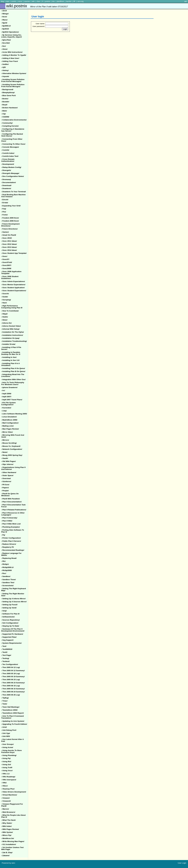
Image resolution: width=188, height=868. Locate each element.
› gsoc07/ (5, 259)
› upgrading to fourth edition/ (14, 724)
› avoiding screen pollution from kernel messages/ (13, 80)
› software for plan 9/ (10, 614)
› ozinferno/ (6, 481)
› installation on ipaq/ (10, 338)
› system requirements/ (11, 643)
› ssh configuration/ (10, 623)
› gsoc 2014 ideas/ (9, 250)
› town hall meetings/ (10, 707)
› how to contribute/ (10, 311)
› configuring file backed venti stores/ (12, 135)
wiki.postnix (37, 6)
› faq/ (4, 209)
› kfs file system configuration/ (8, 404)
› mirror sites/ (7, 432)
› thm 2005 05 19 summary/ (13, 677)
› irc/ (3, 390)
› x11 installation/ (9, 844)
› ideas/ (4, 320)
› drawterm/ (6, 188)
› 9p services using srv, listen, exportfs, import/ (12, 36)
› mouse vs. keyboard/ (11, 446)
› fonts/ (5, 215)
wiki (33, 1)
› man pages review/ (10, 429)
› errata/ (5, 203)
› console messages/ (10, 147)
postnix (48, 1)
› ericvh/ (5, 200)
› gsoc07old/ (7, 262)
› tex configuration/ (10, 664)
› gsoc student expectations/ (14, 291)
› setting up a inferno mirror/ (14, 599)
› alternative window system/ (14, 73)
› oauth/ (5, 458)
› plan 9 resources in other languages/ (13, 514)
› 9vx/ (4, 46)
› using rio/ (6, 762)
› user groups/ (8, 744)
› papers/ (5, 488)
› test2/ (4, 652)
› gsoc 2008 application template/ (11, 272)
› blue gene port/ (9, 96)
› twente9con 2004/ (9, 710)
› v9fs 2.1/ (5, 774)
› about (4, 49)
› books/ (5, 99)
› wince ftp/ (6, 835)
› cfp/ (4, 114)
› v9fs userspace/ (9, 780)
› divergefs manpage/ (10, 173)
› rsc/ (4, 573)
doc (54, 1)
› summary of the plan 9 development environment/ (13, 630)
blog (2, 1)
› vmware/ (6, 798)
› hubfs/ (5, 317)
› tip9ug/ (5, 698)
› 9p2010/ (5, 29)
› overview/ (6, 478)
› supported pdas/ (9, 637)
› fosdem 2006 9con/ (10, 221)
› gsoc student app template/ (14, 253)
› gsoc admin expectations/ (13, 281)
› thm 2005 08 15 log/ (11, 686)
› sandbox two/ (8, 583)
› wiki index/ (7, 826)
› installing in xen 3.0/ (10, 360)
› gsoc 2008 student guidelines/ (10, 277)
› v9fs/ (4, 783)
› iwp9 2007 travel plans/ (12, 400)
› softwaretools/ (8, 617)
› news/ (4, 452)
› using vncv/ (7, 771)
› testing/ (5, 658)
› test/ (4, 646)
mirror (20, 1)
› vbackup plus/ (8, 789)
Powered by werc (8, 863)
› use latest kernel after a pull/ (13, 740)
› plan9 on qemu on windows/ (10, 495)
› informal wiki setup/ (10, 329)
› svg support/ (7, 640)
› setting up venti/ (9, 608)
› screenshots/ (7, 586)
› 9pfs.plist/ (6, 40)
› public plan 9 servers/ (11, 541)
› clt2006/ (5, 117)
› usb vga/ (6, 733)
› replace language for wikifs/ (11, 554)
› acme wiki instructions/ (12, 52)
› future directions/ (9, 229)
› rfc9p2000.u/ (7, 567)
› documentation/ (9, 182)
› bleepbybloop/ (8, 93)
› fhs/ (4, 212)
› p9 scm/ (5, 485)
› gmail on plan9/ (9, 235)
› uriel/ (4, 727)
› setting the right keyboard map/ (14, 590)
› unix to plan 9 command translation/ (13, 717)
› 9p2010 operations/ (10, 32)
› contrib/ (5, 150)
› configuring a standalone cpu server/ (13, 130)
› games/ (5, 232)
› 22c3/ (4, 11)
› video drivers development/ (14, 792)
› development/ (8, 164)
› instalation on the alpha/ (13, 332)
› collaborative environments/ (14, 120)
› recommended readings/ (13, 550)
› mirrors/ (5, 440)
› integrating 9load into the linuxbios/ (13, 375)
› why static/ (7, 823)
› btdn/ (4, 111)
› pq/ (3, 535)
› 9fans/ (4, 20)
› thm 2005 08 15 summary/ (13, 689)
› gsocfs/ (5, 294)
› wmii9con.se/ (8, 838)
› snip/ (4, 611)
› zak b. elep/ (7, 853)
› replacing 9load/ (9, 558)
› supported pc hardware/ (12, 634)
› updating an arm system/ (13, 721)
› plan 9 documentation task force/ (13, 506)
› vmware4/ (6, 801)
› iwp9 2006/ (6, 394)
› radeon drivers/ (9, 544)
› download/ (6, 185)
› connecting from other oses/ (12, 140)
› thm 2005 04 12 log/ (11, 667)
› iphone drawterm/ (9, 387)
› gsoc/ (4, 256)
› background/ (7, 89)
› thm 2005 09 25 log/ (11, 695)
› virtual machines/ (9, 795)
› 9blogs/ (5, 14)
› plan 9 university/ (9, 518)
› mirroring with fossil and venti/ (13, 436)
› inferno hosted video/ (11, 326)
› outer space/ (7, 475)
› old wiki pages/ (9, 461)
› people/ (5, 491)
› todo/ (4, 704)
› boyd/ (4, 105)
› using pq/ (6, 758)
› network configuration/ (12, 449)
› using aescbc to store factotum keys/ (12, 751)
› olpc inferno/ (7, 464)
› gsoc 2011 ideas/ (9, 241)
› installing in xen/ (9, 357)
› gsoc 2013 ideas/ (9, 247)
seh (186, 1)
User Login (182, 863)
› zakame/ (5, 856)
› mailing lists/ (8, 426)
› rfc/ (4, 561)
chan (38, 1)
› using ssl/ (6, 765)
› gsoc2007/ (6, 265)
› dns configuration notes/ (13, 176)
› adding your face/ (10, 61)
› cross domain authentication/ (8, 160)
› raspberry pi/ (8, 547)
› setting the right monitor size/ (13, 595)
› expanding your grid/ (11, 206)
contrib (14, 1)
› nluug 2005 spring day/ (12, 455)
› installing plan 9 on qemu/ (13, 368)
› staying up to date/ (10, 626)
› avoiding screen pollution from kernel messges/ (13, 86)
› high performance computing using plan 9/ (12, 307)
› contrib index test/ (10, 156)
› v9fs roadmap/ (8, 777)
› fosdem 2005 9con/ (10, 218)
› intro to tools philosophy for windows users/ (13, 383)
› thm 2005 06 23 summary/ (13, 683)
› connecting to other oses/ (13, 144)
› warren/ (5, 809)
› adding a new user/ (10, 58)
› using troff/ (7, 768)
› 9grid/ (4, 23)
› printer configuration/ (11, 538)
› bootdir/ (5, 102)
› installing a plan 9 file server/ (11, 348)
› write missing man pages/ (13, 841)
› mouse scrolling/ (9, 443)
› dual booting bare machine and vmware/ (13, 196)
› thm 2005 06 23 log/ (11, 680)
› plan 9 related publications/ (14, 510)
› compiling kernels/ (10, 126)
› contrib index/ (8, 153)
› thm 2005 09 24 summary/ (13, 692)
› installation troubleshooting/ (14, 341)
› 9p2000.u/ (6, 26)
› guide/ (5, 297)
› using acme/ (7, 747)
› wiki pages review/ (10, 829)
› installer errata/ (8, 344)
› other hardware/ (9, 472)
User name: (52, 24)
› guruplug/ (6, 300)
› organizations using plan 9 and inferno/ (13, 468)
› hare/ (4, 303)
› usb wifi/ (6, 736)
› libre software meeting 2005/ (14, 414)
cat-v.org (80, 1)
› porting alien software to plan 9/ (13, 531)
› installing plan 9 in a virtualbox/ (11, 364)
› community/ (7, 123)
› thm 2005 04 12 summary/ (13, 671)
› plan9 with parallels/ (11, 499)
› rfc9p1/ (5, 564)
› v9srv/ (5, 786)
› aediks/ (5, 64)
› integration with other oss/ (13, 379)
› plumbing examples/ (11, 527)
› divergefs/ (6, 170)
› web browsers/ (8, 812)
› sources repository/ (11, 620)
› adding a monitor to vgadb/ (14, 55)
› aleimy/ (5, 70)
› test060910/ (7, 649)
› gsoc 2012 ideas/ (9, 244)
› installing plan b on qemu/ (13, 371)
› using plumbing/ (9, 755)
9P (74, 1)
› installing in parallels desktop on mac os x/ (11, 353)
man (8, 1)
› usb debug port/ (9, 730)
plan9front (60, 1)
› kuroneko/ (6, 408)
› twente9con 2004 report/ (13, 713)
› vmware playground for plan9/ (12, 805)
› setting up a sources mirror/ (14, 602)
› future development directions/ (11, 225)
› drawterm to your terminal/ (14, 192)
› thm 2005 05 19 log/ (11, 674)
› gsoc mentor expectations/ (13, 285)
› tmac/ (4, 701)
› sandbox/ (6, 576)
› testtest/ (5, 661)
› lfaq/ (4, 411)
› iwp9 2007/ (6, 397)
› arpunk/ (5, 76)
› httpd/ (4, 314)
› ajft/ (4, 67)
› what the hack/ (8, 820)
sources (27, 1)
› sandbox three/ (9, 580)
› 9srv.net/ (6, 43)
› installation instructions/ (12, 335)
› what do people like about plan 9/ (14, 816)
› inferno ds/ (7, 323)
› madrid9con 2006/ (9, 420)
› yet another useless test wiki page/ (12, 848)
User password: (50, 26)
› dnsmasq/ (6, 179)
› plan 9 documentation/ (11, 502)
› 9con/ (4, 17)
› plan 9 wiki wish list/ (11, 524)
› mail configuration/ (10, 423)
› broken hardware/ (10, 108)
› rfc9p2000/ (7, 570)
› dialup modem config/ (11, 167)
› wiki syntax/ (7, 832)
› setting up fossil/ (9, 605)
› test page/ (6, 655)
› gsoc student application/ (13, 288)
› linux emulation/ (9, 417)
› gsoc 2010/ (7, 238)
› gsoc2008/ (6, 268)
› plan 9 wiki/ (7, 521)
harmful (69, 1)
